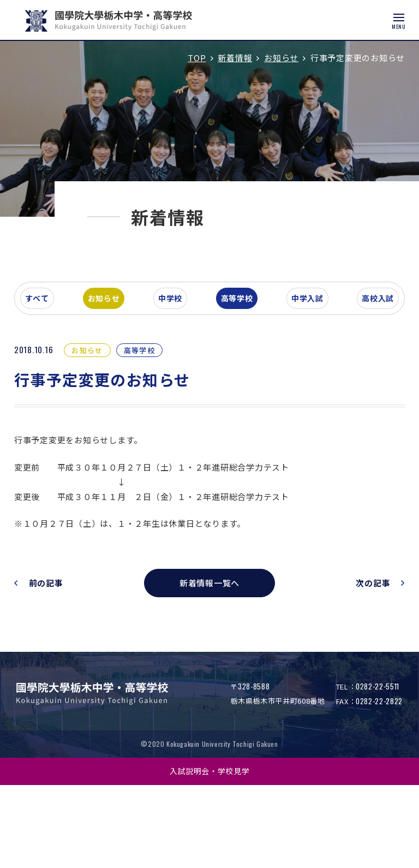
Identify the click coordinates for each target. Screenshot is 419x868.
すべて (57, 379)
